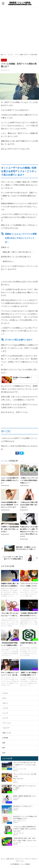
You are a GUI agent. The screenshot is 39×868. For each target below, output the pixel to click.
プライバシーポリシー (31, 859)
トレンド (5, 713)
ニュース (5, 718)
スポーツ (5, 703)
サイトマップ (19, 859)
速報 (4, 743)
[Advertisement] (19, 31)
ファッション (7, 723)
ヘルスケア (6, 728)
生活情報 (5, 738)
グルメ (4, 698)
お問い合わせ (10, 859)
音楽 (4, 753)
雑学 (4, 748)
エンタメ (4, 60)
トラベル (5, 708)
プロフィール (20, 861)
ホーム (3, 859)
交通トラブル (7, 733)
